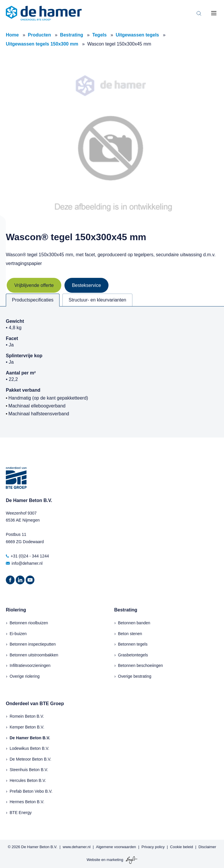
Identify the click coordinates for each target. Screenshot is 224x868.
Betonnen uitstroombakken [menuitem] (34, 655)
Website (93, 860)
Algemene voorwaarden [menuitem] (116, 847)
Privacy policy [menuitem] (153, 847)
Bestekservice (87, 285)
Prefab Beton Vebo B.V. (31, 791)
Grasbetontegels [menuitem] (133, 655)
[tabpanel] (112, 372)
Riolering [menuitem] (16, 610)
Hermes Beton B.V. (27, 802)
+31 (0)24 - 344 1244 (27, 556)
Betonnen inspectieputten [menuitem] (33, 644)
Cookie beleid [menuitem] (182, 847)
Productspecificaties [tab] (33, 300)
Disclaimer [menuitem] (207, 847)
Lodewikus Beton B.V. (29, 748)
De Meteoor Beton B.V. (30, 759)
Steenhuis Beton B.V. (29, 770)
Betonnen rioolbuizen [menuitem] (29, 623)
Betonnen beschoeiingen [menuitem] (141, 665)
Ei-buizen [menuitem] (18, 634)
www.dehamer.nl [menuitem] (77, 847)
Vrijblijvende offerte (34, 285)
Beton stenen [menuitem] (130, 634)
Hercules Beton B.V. (28, 780)
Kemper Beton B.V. (27, 727)
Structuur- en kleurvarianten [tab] (97, 300)
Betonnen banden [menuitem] (134, 623)
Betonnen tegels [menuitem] (133, 644)
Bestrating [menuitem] (126, 610)
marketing (115, 860)
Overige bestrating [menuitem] (135, 676)
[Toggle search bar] (199, 13)
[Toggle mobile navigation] (214, 13)
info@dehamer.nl (24, 563)
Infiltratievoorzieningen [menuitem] (30, 665)
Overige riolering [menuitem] (25, 676)
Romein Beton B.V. (27, 716)
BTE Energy (21, 813)
